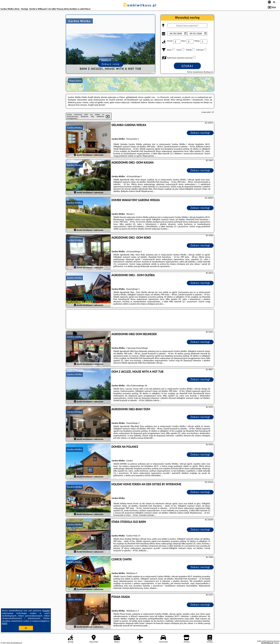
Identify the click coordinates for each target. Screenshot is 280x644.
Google (46, 611)
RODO (5, 623)
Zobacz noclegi (200, 133)
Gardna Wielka (74, 128)
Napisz (277, 643)
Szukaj (187, 66)
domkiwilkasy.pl (140, 5)
